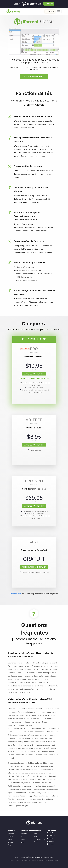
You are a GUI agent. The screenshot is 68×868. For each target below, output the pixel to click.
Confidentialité (48, 857)
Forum (36, 837)
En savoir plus (15, 594)
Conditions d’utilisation (36, 857)
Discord (50, 844)
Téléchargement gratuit (34, 76)
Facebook (51, 836)
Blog (9, 845)
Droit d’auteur (24, 857)
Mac (22, 837)
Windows (24, 834)
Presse (10, 839)
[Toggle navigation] (59, 11)
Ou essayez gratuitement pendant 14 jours (34, 378)
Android (23, 839)
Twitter (50, 838)
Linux (23, 842)
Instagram (51, 841)
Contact (11, 837)
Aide (35, 834)
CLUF (17, 857)
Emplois (10, 842)
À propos (11, 834)
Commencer (49, 4)
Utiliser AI (50, 11)
